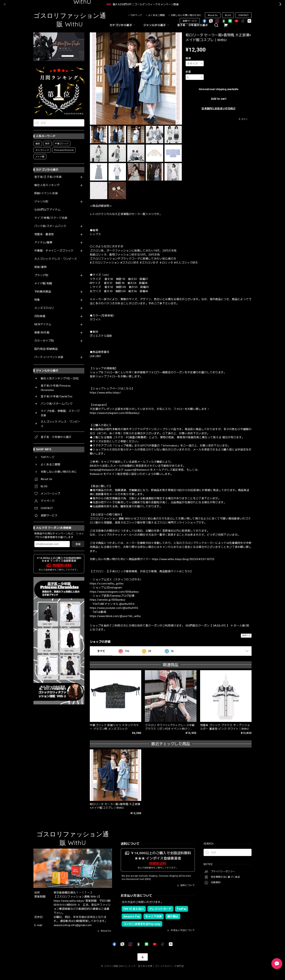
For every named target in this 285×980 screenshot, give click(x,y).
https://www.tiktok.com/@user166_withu (115, 616)
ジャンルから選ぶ (157, 25)
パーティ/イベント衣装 (49, 357)
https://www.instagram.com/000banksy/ (115, 413)
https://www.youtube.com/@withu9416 (114, 608)
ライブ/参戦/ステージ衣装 (51, 218)
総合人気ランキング (47, 185)
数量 (188, 72)
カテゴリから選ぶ (123, 25)
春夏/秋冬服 (42, 333)
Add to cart (219, 99)
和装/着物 (41, 267)
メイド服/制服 (43, 283)
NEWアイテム (43, 324)
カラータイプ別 (44, 341)
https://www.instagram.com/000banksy (114, 592)
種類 (188, 58)
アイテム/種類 (43, 243)
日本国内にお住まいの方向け (218, 108)
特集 (37, 300)
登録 (78, 544)
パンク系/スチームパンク (50, 226)
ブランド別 (41, 275)
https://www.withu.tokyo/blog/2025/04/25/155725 (183, 559)
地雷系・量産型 (44, 234)
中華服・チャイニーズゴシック (54, 251)
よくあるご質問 (156, 15)
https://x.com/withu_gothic (107, 584)
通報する (246, 636)
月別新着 (40, 316)
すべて (101, 651)
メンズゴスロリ (44, 308)
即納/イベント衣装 (46, 193)
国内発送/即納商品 (46, 349)
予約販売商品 (43, 292)
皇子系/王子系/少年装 (48, 177)
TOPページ (136, 15)
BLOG (228, 15)
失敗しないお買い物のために (186, 15)
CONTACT (243, 15)
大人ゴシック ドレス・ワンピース (56, 259)
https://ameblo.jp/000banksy (108, 600)
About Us (213, 15)
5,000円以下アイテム (47, 210)
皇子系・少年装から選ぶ (193, 25)
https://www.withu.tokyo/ (105, 393)
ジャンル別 (41, 202)
